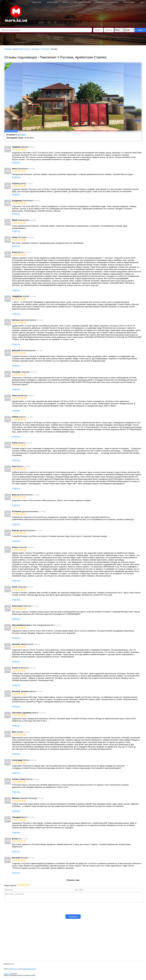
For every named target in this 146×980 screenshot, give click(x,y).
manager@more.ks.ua (29, 969)
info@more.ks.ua (14, 969)
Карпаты (66, 2)
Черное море (37, 2)
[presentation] (73, 908)
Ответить (16, 162)
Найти (140, 30)
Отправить (73, 917)
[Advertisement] (73, 939)
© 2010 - (8, 974)
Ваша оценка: (11, 885)
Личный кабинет (129, 2)
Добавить (22, 135)
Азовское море (52, 2)
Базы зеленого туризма (82, 2)
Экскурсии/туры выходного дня (107, 2)
